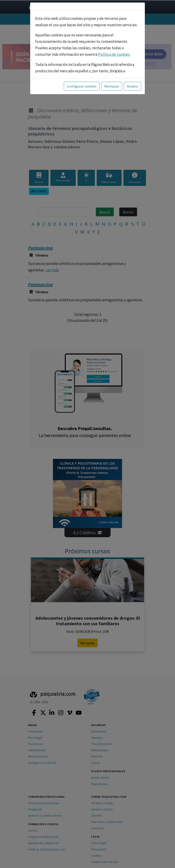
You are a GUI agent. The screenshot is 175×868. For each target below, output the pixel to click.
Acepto (133, 86)
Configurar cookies (82, 86)
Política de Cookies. (114, 54)
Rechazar (112, 86)
